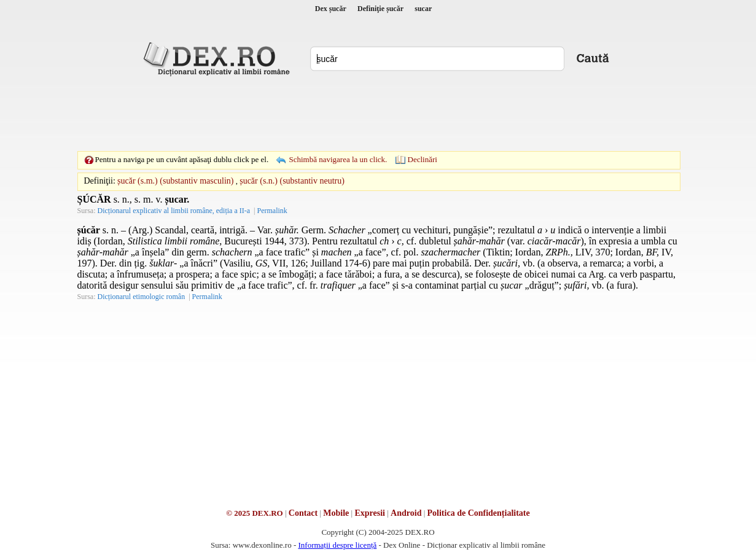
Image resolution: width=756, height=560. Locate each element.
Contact (303, 513)
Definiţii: (100, 181)
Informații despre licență (337, 545)
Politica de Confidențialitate (479, 513)
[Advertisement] (378, 114)
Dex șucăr (331, 9)
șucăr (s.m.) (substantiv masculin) (175, 181)
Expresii (370, 513)
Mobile (336, 513)
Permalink (272, 211)
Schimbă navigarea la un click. (338, 159)
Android (406, 513)
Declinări (423, 159)
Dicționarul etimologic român (142, 297)
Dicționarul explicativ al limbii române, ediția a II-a (174, 211)
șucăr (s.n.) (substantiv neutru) (292, 181)
